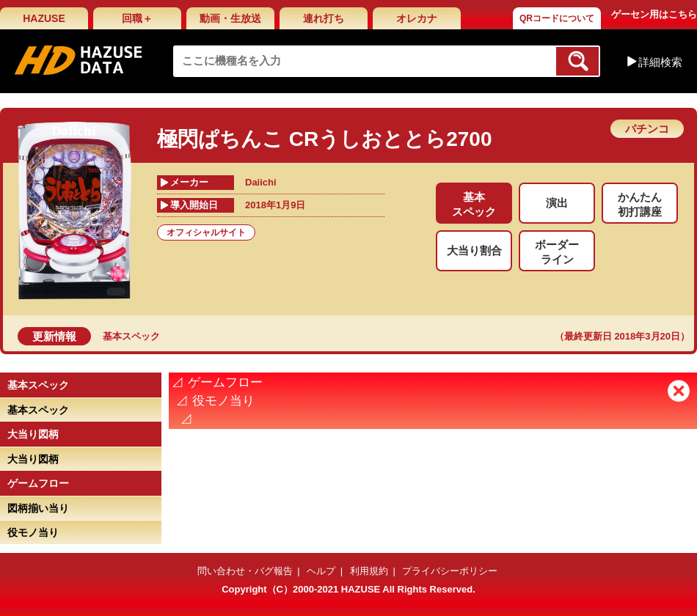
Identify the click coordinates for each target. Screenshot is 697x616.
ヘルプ (321, 571)
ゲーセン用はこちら (654, 14)
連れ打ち (324, 18)
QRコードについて (557, 18)
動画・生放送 (230, 18)
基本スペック (131, 336)
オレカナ (417, 18)
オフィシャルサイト (206, 232)
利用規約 (369, 571)
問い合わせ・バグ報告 (245, 571)
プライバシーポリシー (450, 571)
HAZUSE (44, 18)
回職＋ (137, 18)
